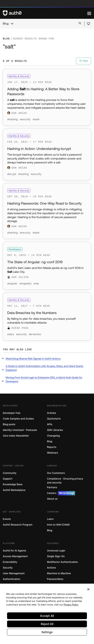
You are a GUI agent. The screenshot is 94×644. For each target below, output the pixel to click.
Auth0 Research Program (18, 525)
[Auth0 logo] (45, 13)
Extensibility (10, 562)
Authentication (12, 579)
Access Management (15, 556)
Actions (52, 568)
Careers (61, 493)
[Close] (88, 590)
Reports (52, 447)
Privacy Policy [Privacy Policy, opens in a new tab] (71, 605)
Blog (6, 24)
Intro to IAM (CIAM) (58, 525)
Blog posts (9, 424)
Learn (50, 519)
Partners (52, 487)
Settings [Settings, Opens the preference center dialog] (47, 632)
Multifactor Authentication (62, 562)
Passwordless (55, 579)
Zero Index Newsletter (16, 436)
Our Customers (56, 473)
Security (8, 568)
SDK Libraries (55, 430)
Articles (52, 413)
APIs (50, 424)
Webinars (53, 453)
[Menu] (89, 13)
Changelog (53, 436)
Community (10, 473)
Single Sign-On (56, 556)
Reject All (47, 624)
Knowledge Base (13, 484)
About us (52, 499)
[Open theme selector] (88, 24)
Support (8, 479)
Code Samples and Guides (18, 419)
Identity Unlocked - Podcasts (20, 430)
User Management (14, 573)
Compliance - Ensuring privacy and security (65, 481)
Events (7, 519)
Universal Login (56, 551)
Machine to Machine (59, 573)
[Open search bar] (80, 24)
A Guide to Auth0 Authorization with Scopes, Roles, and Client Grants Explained (44, 368)
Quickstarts (54, 419)
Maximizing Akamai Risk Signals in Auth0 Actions (33, 359)
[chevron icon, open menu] (12, 24)
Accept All (47, 616)
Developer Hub (12, 413)
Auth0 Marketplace (14, 490)
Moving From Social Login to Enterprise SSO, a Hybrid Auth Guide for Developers (44, 379)
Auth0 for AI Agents (14, 551)
